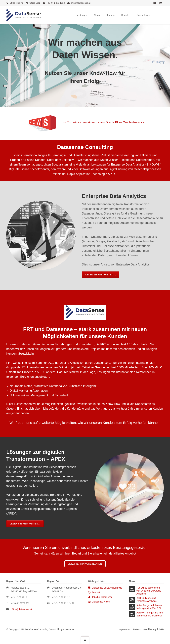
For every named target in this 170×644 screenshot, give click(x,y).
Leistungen (82, 15)
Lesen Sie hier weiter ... (20, 275)
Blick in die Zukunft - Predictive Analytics (147, 600)
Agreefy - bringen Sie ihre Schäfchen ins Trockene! (150, 614)
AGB (161, 629)
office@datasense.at (21, 609)
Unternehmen (143, 15)
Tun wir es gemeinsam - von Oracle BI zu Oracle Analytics (149, 591)
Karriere (111, 15)
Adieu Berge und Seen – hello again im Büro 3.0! (149, 607)
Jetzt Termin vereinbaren (85, 564)
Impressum (124, 629)
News (97, 15)
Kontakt (125, 15)
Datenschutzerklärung (144, 629)
